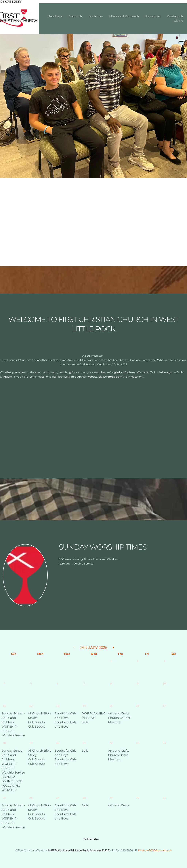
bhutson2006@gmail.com (155, 850)
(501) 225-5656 (124, 850)
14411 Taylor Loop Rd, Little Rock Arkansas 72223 (78, 850)
